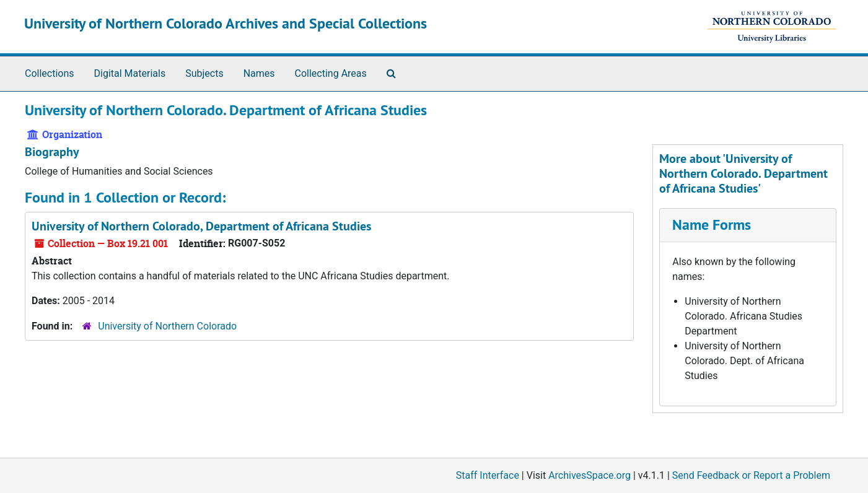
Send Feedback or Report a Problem (751, 475)
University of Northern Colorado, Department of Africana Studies (201, 226)
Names (259, 73)
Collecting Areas (331, 73)
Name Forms (712, 225)
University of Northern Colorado (167, 326)
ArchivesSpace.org (590, 475)
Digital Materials (130, 73)
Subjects (204, 73)
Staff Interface (488, 475)
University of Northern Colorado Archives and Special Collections (226, 23)
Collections (50, 73)
